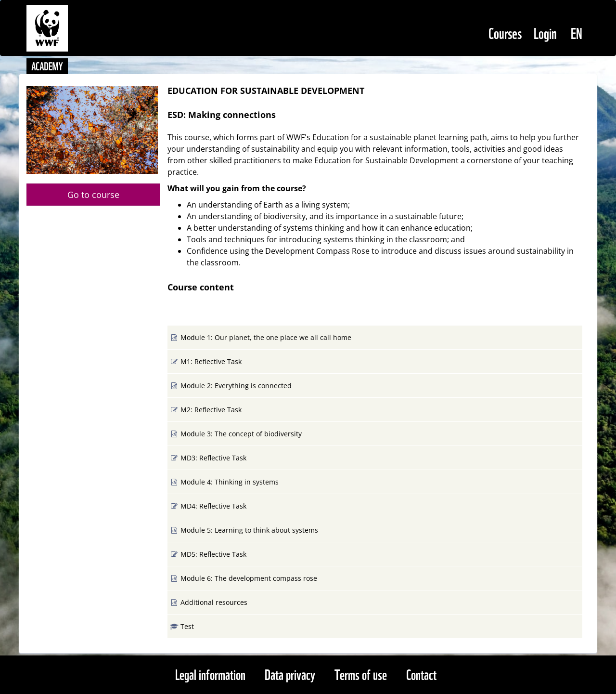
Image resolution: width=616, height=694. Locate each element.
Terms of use (361, 674)
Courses (505, 32)
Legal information (210, 674)
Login (545, 32)
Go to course (93, 195)
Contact (421, 674)
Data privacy (290, 674)
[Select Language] (576, 32)
